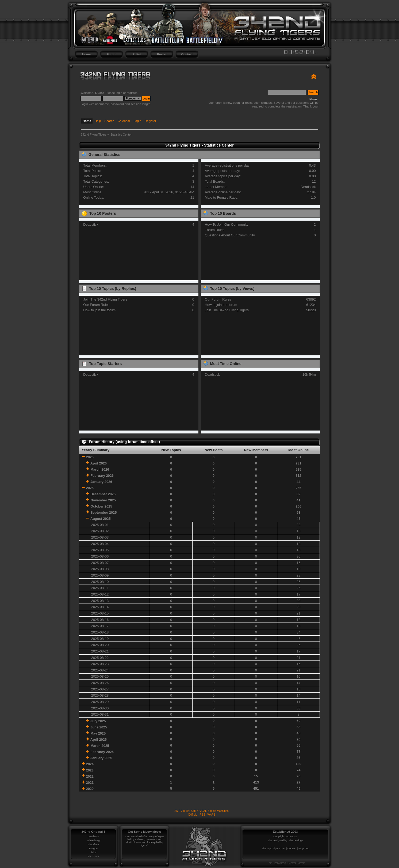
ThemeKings (296, 840)
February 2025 (102, 752)
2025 (90, 488)
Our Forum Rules (96, 305)
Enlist (137, 54)
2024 (90, 764)
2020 (90, 789)
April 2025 (99, 740)
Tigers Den (279, 848)
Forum (112, 54)
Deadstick (308, 187)
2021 (90, 783)
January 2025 (101, 758)
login (119, 93)
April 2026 (99, 463)
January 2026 (101, 482)
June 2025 (99, 727)
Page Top (304, 848)
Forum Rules (215, 230)
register (132, 93)
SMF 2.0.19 (181, 811)
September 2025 (103, 512)
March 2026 (100, 469)
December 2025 (103, 494)
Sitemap (266, 848)
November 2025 (103, 500)
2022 (90, 776)
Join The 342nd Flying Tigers (105, 299)
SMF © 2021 (199, 811)
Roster (162, 54)
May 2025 (98, 733)
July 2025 (98, 721)
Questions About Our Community (230, 235)
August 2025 (101, 519)
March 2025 (100, 746)
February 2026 (102, 476)
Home (86, 54)
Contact (187, 54)
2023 (90, 770)
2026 (90, 457)
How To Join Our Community (227, 224)
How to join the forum (99, 310)
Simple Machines (218, 811)
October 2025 (101, 506)
